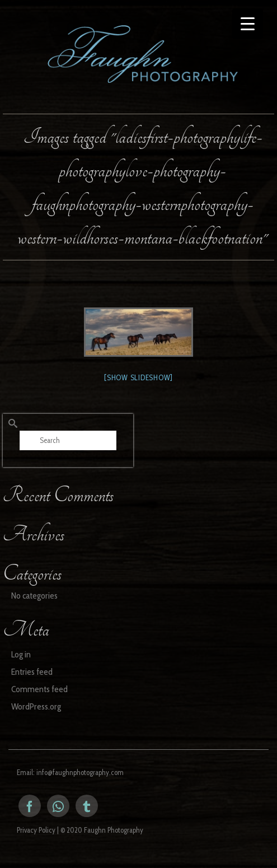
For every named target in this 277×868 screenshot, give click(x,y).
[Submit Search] (11, 424)
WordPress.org (36, 706)
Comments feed (39, 689)
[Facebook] (30, 806)
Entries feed (32, 672)
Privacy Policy (36, 830)
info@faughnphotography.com (80, 772)
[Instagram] (58, 806)
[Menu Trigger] (248, 24)
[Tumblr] (87, 806)
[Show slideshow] (138, 377)
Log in (21, 654)
